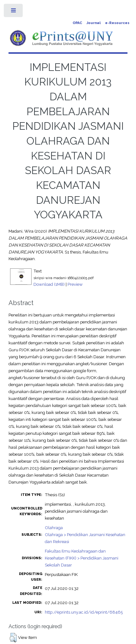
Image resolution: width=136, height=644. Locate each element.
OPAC (77, 23)
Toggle (14, 12)
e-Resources (117, 23)
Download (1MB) (49, 284)
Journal (94, 23)
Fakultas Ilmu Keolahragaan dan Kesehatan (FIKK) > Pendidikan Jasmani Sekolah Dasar (82, 558)
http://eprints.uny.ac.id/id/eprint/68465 (84, 612)
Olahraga (54, 528)
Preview (75, 284)
